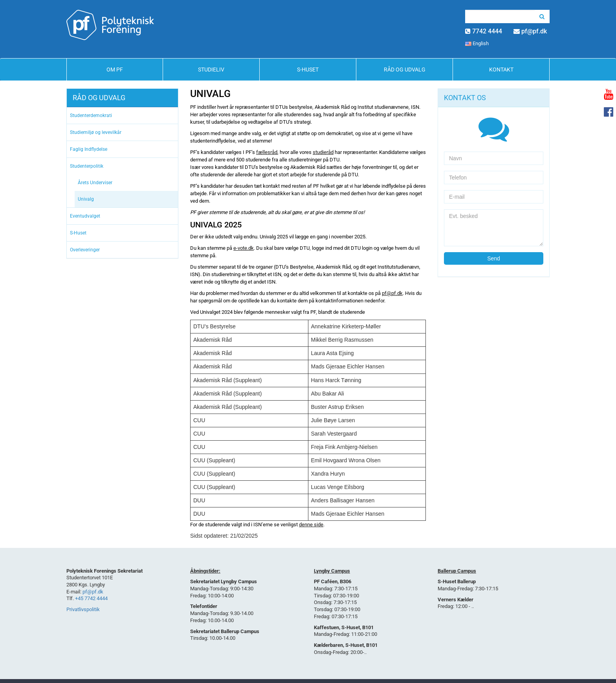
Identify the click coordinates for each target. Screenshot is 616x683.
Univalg (86, 199)
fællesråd (267, 152)
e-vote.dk (244, 248)
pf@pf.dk (534, 31)
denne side (311, 525)
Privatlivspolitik (83, 609)
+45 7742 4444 (91, 598)
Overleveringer (85, 250)
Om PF (115, 70)
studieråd (323, 152)
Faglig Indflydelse (89, 149)
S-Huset (308, 70)
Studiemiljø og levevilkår (96, 132)
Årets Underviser (95, 183)
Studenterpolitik (87, 166)
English (477, 43)
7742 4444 (487, 31)
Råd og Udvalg (405, 70)
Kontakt (501, 70)
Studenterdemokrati (91, 115)
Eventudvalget (85, 216)
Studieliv (211, 70)
